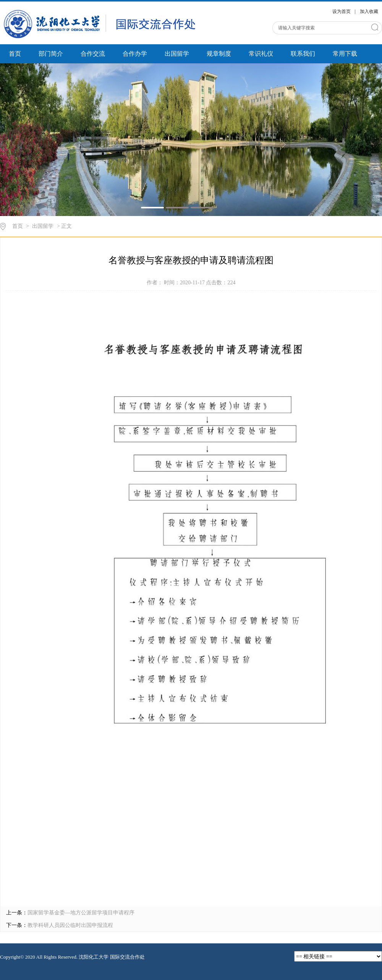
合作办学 (135, 54)
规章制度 (219, 54)
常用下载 (345, 54)
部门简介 (51, 54)
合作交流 (93, 54)
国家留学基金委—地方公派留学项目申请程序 (81, 913)
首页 (15, 54)
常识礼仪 (261, 54)
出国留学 (177, 54)
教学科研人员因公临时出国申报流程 (70, 925)
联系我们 (303, 54)
